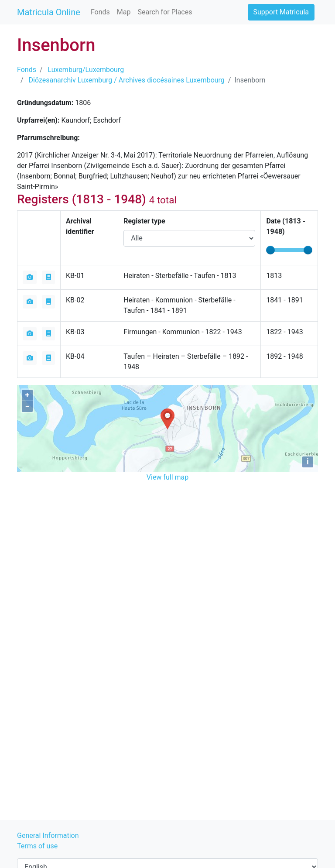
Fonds (100, 12)
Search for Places (165, 12)
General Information (48, 835)
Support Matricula (281, 12)
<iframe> (167, 533)
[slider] (270, 250)
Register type (144, 221)
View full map (167, 477)
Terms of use (37, 846)
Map (124, 12)
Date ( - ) (286, 226)
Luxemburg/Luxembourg (86, 70)
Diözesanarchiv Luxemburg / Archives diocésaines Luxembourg (127, 80)
